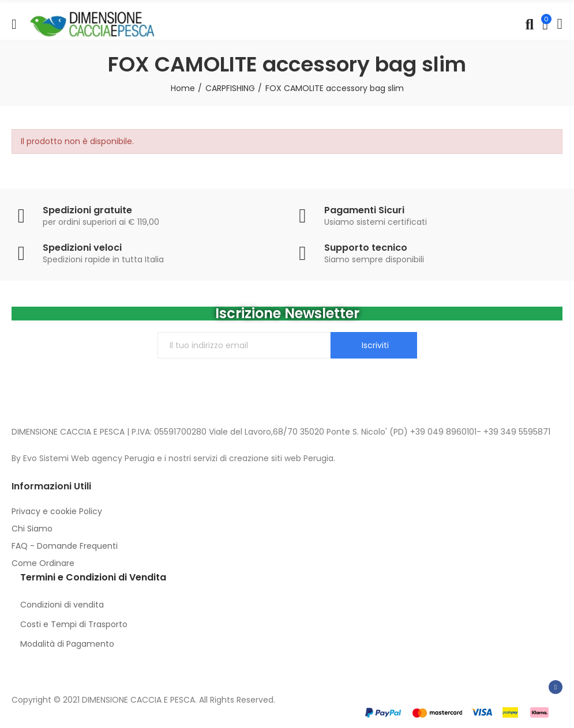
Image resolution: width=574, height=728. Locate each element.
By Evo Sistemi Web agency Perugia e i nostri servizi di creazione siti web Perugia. (173, 458)
